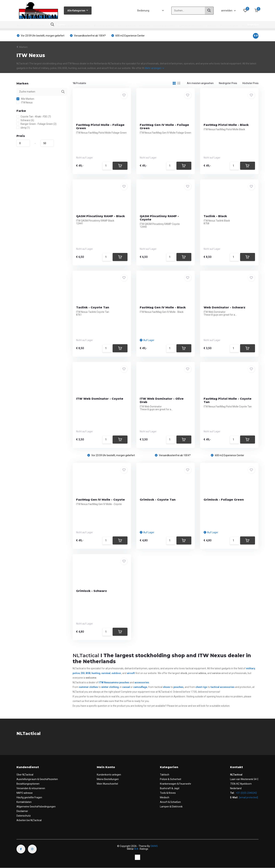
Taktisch (22, 26)
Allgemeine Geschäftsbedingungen (36, 807)
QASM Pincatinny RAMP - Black (100, 216)
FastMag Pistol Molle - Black (226, 125)
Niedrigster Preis (228, 83)
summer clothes (88, 687)
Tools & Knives (127, 26)
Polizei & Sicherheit (42, 26)
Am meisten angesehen (200, 83)
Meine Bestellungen (108, 779)
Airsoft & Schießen (164, 26)
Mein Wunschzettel (107, 784)
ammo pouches (120, 682)
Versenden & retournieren (31, 788)
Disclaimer (22, 811)
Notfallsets (249, 26)
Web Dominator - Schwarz (224, 307)
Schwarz (25, 120)
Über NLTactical (25, 775)
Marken (212, 26)
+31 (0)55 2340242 (246, 793)
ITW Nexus (25, 103)
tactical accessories (223, 687)
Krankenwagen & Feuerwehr (74, 26)
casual (126, 687)
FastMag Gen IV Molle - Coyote (100, 500)
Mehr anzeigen (155, 68)
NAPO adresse (25, 793)
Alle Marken (25, 99)
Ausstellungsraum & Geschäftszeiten (37, 779)
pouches (178, 687)
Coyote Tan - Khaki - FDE (34, 117)
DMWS (154, 846)
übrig (23, 128)
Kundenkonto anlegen (109, 775)
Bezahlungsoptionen (28, 784)
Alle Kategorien (78, 11)
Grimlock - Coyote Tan (158, 500)
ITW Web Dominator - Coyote (100, 399)
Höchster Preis (250, 83)
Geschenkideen (229, 26)
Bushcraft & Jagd (104, 26)
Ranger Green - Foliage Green (36, 124)
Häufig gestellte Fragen (29, 797)
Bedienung (143, 11)
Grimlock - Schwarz (91, 591)
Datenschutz (24, 816)
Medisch (144, 26)
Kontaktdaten (24, 802)
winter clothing (110, 687)
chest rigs (201, 687)
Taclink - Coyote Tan (93, 307)
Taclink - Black (215, 216)
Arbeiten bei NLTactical (29, 820)
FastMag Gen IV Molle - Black (163, 307)
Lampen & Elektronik (191, 26)
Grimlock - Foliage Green (224, 500)
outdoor (116, 673)
